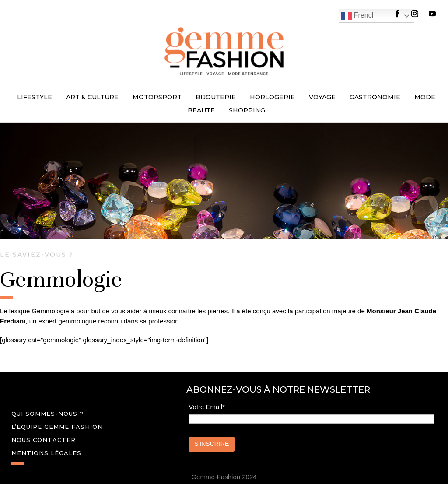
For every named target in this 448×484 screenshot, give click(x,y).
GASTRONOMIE (375, 98)
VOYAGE (322, 98)
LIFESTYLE (35, 98)
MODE (425, 98)
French (358, 16)
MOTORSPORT (157, 98)
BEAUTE (201, 111)
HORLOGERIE (272, 98)
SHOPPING (247, 111)
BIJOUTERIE (216, 98)
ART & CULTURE (92, 98)
